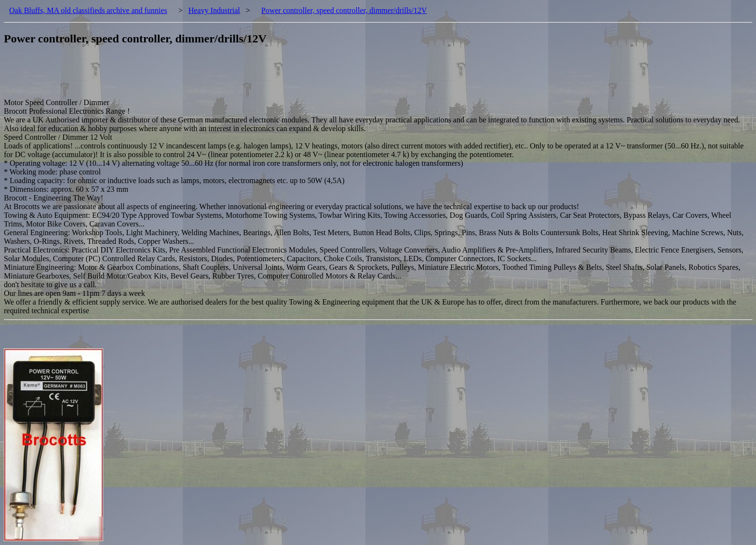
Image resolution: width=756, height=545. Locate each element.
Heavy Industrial (214, 10)
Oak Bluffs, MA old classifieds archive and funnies (88, 10)
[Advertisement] (179, 77)
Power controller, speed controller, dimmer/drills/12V (344, 10)
